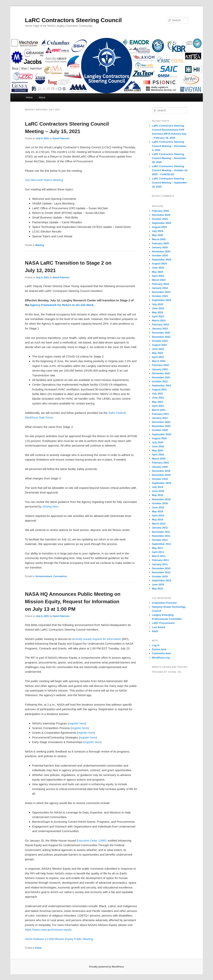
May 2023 (158, 312)
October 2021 (160, 381)
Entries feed (159, 649)
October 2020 (160, 430)
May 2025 (158, 235)
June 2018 (158, 507)
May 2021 (158, 402)
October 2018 (160, 503)
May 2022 (158, 353)
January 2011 (160, 564)
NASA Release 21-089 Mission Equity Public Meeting (59, 939)
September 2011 (162, 544)
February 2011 (160, 560)
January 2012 (160, 528)
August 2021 (159, 390)
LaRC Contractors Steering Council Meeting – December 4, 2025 (169, 146)
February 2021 (160, 414)
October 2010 (160, 576)
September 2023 (162, 300)
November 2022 (161, 337)
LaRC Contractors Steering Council (73, 20)
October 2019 (160, 479)
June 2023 (158, 308)
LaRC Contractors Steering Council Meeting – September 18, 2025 (170, 183)
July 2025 (158, 231)
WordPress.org (161, 658)
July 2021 (158, 394)
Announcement (44, 576)
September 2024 (162, 260)
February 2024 (160, 284)
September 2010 (162, 580)
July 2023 (158, 304)
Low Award (159, 627)
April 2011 (158, 552)
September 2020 (162, 434)
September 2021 (162, 385)
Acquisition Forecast (164, 603)
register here (77, 723)
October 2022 (160, 341)
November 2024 (161, 251)
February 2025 (160, 243)
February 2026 (160, 211)
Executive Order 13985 (91, 840)
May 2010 (158, 589)
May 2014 (158, 520)
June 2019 (158, 491)
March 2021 (159, 410)
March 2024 (159, 280)
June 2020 (158, 446)
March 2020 (159, 459)
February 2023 (160, 325)
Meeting (40, 245)
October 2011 (160, 540)
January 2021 (160, 418)
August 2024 (159, 264)
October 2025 (160, 219)
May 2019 (158, 495)
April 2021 (158, 406)
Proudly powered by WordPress (106, 967)
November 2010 (161, 572)
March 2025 (159, 239)
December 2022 (161, 333)
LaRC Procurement (163, 623)
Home (29, 97)
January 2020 (160, 467)
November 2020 (161, 426)
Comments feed (161, 653)
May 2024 (158, 272)
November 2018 (161, 499)
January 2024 (160, 288)
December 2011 (161, 532)
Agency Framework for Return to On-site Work (62, 305)
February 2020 (160, 463)
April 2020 (158, 455)
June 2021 (158, 398)
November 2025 (161, 215)
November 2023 (161, 292)
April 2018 (158, 515)
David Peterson (61, 138)
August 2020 (159, 438)
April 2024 (158, 276)
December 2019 (161, 471)
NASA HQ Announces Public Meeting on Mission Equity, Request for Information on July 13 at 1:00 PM (73, 602)
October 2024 (160, 255)
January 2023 (160, 329)
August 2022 (159, 345)
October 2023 (160, 296)
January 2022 (160, 369)
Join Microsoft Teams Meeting (44, 180)
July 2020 (158, 442)
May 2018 (158, 511)
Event (38, 948)
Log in (156, 645)
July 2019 (158, 487)
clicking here (50, 506)
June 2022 (158, 349)
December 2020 (161, 422)
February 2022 (160, 365)
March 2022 (159, 361)
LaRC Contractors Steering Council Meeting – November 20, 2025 (169, 158)
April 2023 (158, 316)
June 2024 (158, 268)
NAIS (155, 631)
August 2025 (159, 227)
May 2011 (158, 548)
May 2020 (158, 450)
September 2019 (162, 483)
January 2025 (160, 247)
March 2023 (159, 320)
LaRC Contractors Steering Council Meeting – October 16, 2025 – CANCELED (170, 170)
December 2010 (161, 568)
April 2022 (158, 357)
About (42, 97)
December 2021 (161, 373)
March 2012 (159, 524)
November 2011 (161, 536)
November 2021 (161, 377)
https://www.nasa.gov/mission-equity (48, 930)
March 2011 (159, 556)
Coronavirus (60, 576)
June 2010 (158, 585)
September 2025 (162, 223)
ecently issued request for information (97, 639)
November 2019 (161, 475)
